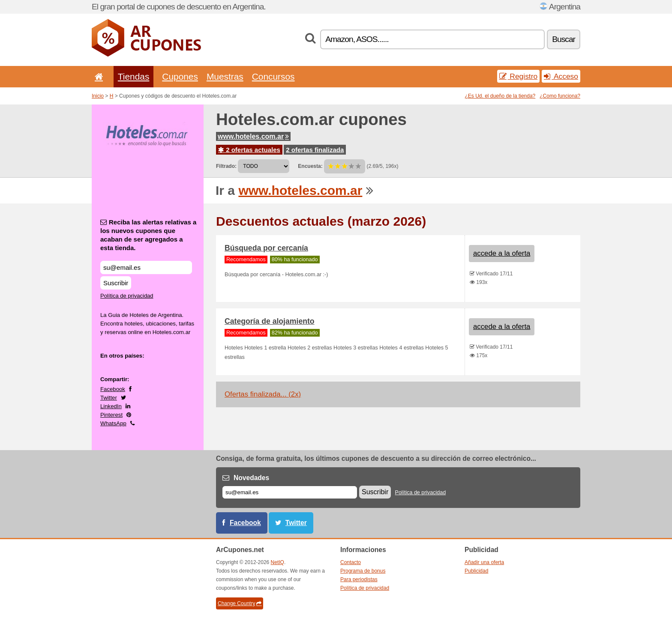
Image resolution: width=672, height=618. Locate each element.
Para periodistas (359, 579)
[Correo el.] (290, 492)
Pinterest (111, 415)
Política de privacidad (127, 296)
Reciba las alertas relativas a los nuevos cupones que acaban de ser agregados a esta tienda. (148, 235)
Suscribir (116, 283)
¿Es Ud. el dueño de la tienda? (500, 96)
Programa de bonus (363, 571)
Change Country (240, 603)
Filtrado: (226, 166)
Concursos (273, 76)
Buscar (564, 39)
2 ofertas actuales (249, 150)
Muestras (225, 76)
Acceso (561, 76)
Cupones (180, 76)
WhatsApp (113, 423)
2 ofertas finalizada (315, 150)
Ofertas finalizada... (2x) (263, 394)
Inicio (98, 96)
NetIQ (277, 562)
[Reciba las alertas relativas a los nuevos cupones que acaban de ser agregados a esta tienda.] (146, 267)
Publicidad (476, 571)
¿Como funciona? (560, 96)
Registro (519, 76)
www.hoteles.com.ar (253, 136)
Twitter (109, 398)
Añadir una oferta (484, 562)
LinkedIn (111, 406)
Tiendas (134, 76)
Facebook (113, 389)
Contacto (351, 562)
